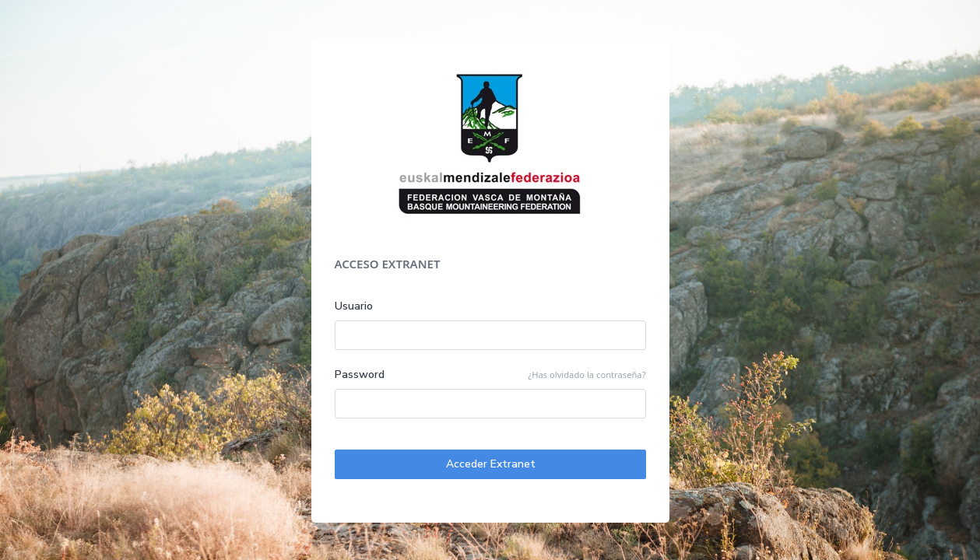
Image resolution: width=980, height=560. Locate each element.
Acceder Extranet (490, 464)
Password (360, 374)
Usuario (354, 306)
